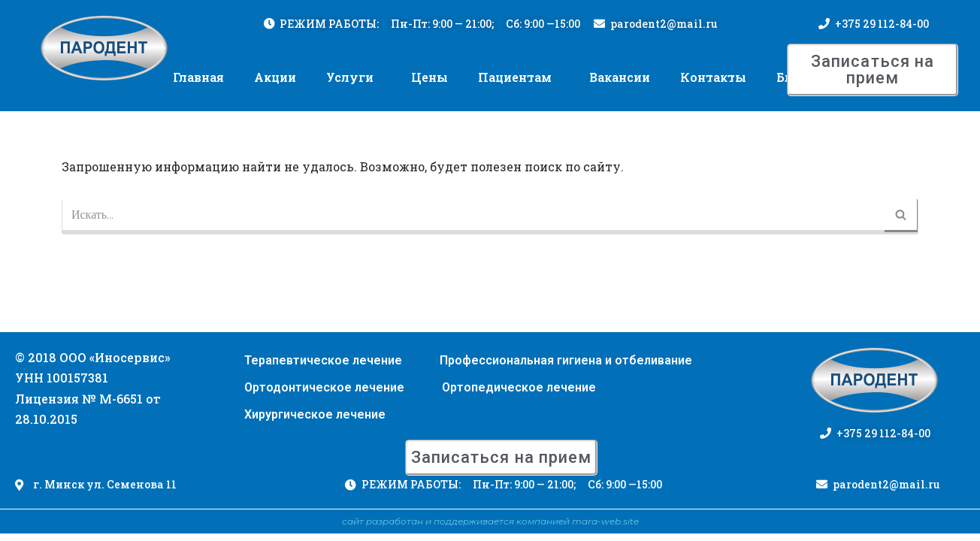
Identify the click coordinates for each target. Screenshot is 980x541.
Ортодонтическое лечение (324, 395)
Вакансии (620, 78)
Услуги (350, 78)
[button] (873, 71)
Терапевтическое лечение (323, 368)
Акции (275, 78)
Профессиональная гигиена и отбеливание (566, 368)
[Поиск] (473, 218)
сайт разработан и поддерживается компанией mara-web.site (490, 529)
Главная (198, 78)
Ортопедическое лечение (519, 395)
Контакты (713, 78)
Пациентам (515, 78)
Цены (430, 78)
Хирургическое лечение (315, 422)
